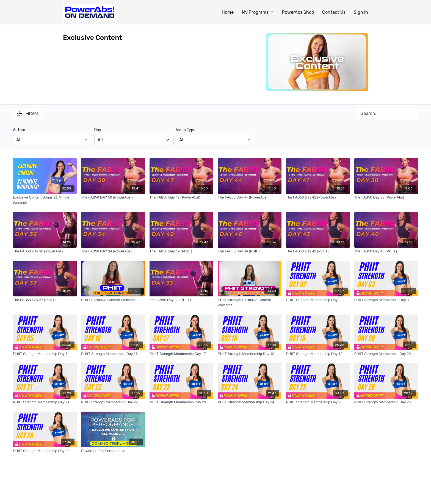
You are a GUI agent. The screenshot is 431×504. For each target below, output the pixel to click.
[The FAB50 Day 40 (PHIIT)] (386, 251)
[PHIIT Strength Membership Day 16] (113, 354)
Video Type (186, 130)
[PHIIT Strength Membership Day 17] (181, 354)
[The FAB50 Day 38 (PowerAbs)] (386, 197)
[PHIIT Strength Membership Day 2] (318, 300)
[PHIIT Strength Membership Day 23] (181, 402)
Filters (28, 113)
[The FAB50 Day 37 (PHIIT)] (45, 300)
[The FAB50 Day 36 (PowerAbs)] (45, 251)
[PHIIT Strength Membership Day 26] (386, 402)
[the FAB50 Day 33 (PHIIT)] (181, 300)
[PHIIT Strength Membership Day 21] (45, 402)
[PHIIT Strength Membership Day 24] (250, 402)
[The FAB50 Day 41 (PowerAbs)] (318, 197)
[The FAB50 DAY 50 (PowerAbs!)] (113, 197)
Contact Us (334, 12)
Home (228, 12)
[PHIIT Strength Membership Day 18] (250, 354)
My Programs (258, 12)
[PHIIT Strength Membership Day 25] (318, 402)
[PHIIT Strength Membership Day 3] (386, 300)
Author (19, 130)
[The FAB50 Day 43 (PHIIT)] (318, 251)
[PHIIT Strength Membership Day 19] (318, 354)
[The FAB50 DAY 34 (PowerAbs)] (113, 251)
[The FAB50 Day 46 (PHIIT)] (250, 251)
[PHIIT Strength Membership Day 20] (386, 354)
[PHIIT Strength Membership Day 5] (45, 354)
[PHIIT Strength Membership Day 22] (113, 402)
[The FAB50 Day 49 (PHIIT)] (181, 251)
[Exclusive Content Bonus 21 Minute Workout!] (45, 200)
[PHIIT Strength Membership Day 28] (45, 451)
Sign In (361, 12)
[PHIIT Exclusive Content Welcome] (113, 300)
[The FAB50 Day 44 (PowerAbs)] (250, 197)
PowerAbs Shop (298, 12)
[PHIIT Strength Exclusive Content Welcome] (250, 303)
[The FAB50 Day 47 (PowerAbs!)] (181, 197)
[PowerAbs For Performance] (113, 451)
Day (98, 130)
